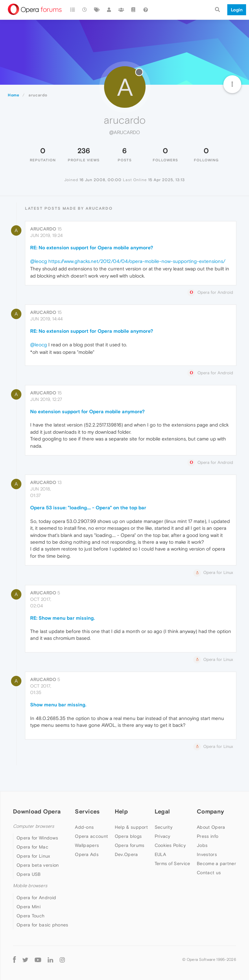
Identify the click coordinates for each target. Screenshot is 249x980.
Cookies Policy (170, 845)
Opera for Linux (33, 856)
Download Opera (37, 811)
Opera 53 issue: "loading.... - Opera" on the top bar (88, 508)
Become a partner (216, 863)
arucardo (43, 229)
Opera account (91, 836)
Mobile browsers (30, 886)
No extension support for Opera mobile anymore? (87, 411)
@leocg (39, 261)
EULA (160, 854)
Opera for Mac (32, 847)
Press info (207, 836)
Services (87, 811)
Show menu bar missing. (58, 705)
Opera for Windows (37, 838)
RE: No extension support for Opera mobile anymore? (92, 248)
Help (121, 811)
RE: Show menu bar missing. (62, 618)
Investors (207, 854)
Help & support (131, 827)
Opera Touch (30, 916)
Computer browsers (34, 826)
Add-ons (84, 827)
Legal (162, 811)
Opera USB (29, 874)
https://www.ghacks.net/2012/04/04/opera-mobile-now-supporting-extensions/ (137, 261)
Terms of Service (172, 863)
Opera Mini (29, 907)
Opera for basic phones (42, 925)
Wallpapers (87, 845)
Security (164, 827)
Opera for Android (36, 898)
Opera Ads (87, 854)
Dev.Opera (126, 854)
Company (210, 811)
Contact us (209, 873)
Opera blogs (128, 836)
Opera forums (130, 845)
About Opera (211, 827)
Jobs (202, 845)
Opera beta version (38, 865)
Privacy (163, 836)
